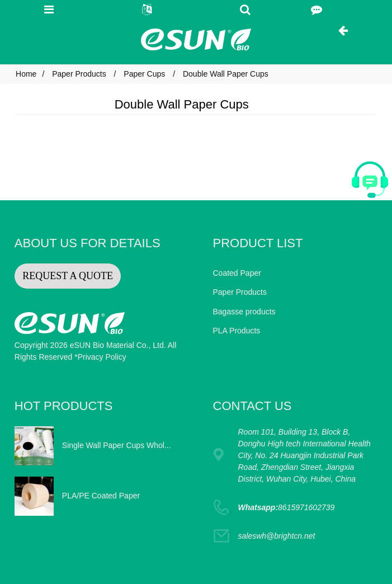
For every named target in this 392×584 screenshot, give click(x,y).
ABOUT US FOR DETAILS (88, 243)
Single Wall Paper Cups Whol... (117, 445)
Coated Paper (237, 273)
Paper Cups (144, 74)
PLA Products (237, 331)
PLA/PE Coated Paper (101, 496)
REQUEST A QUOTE (68, 276)
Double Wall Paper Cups (226, 74)
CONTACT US (252, 406)
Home (26, 74)
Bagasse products (244, 312)
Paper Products (79, 74)
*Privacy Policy (100, 357)
